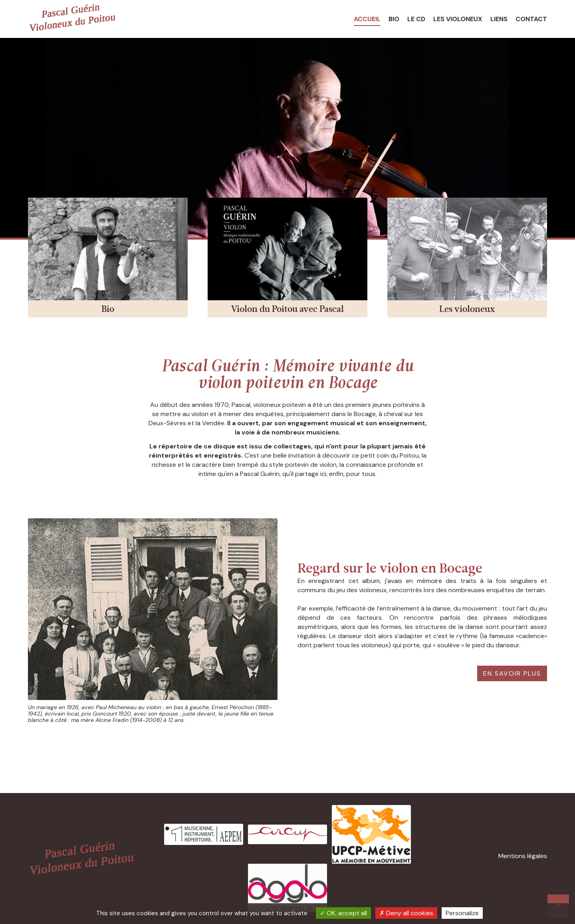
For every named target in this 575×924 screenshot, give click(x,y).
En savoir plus (512, 673)
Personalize (462, 913)
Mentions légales (523, 856)
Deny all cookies (406, 913)
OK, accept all (343, 913)
